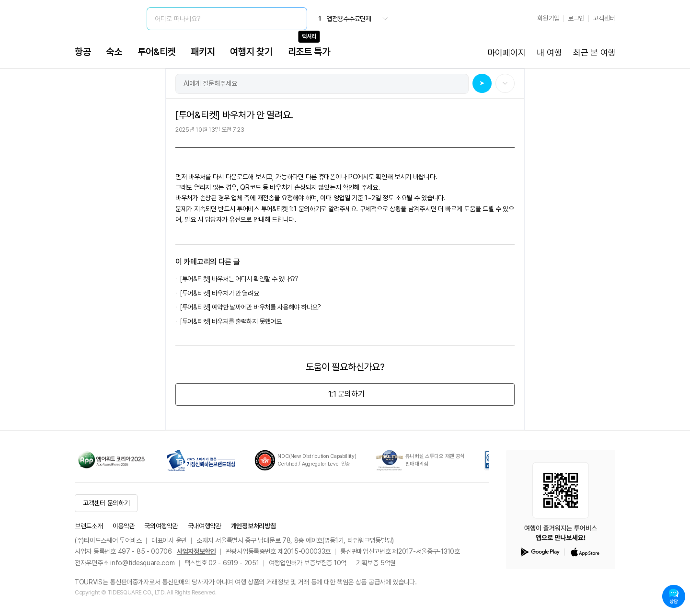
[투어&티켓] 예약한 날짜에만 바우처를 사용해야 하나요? (251, 307)
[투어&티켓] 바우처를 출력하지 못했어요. (231, 321)
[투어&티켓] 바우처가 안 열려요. (220, 293)
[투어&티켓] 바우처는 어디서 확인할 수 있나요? (239, 279)
